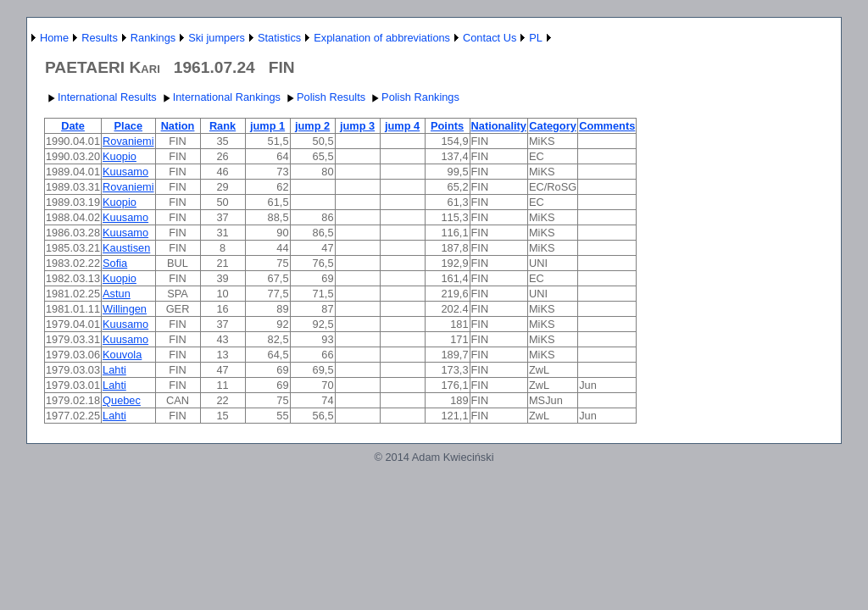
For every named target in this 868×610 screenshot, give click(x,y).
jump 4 (402, 126)
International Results (100, 97)
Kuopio (120, 156)
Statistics (279, 38)
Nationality (499, 126)
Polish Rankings (414, 97)
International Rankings (220, 97)
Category (552, 126)
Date (73, 126)
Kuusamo (125, 172)
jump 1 (267, 126)
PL (536, 38)
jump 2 (312, 126)
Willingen (125, 309)
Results (100, 38)
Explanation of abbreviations (382, 38)
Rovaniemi (128, 141)
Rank (223, 126)
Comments (607, 126)
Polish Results (324, 97)
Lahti (114, 370)
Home (54, 38)
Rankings (153, 38)
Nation (178, 126)
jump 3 (357, 126)
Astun (117, 294)
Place (128, 126)
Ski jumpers (217, 38)
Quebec (122, 400)
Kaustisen (126, 248)
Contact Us (490, 38)
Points (447, 126)
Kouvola (122, 355)
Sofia (115, 263)
